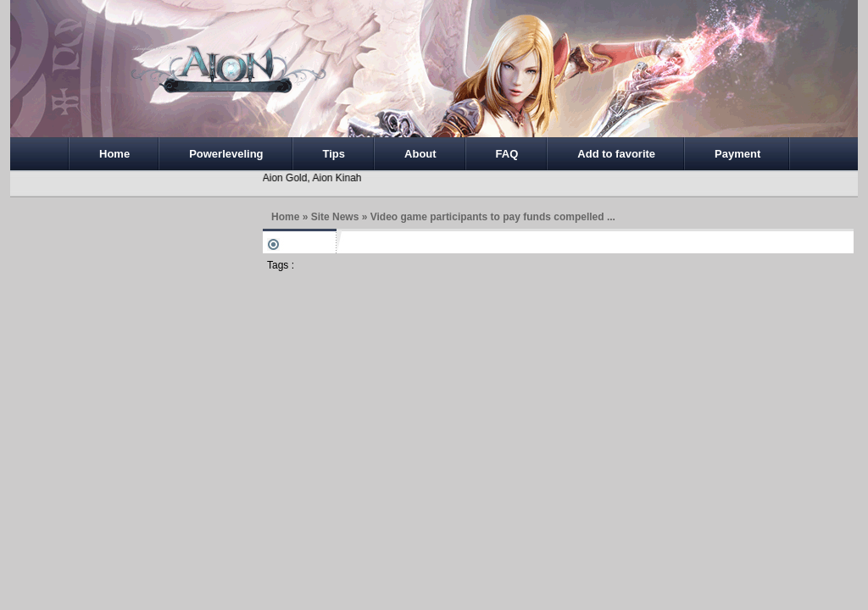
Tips (334, 154)
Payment (737, 154)
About (420, 154)
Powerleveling (226, 154)
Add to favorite (616, 154)
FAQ (507, 154)
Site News (335, 217)
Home (114, 154)
